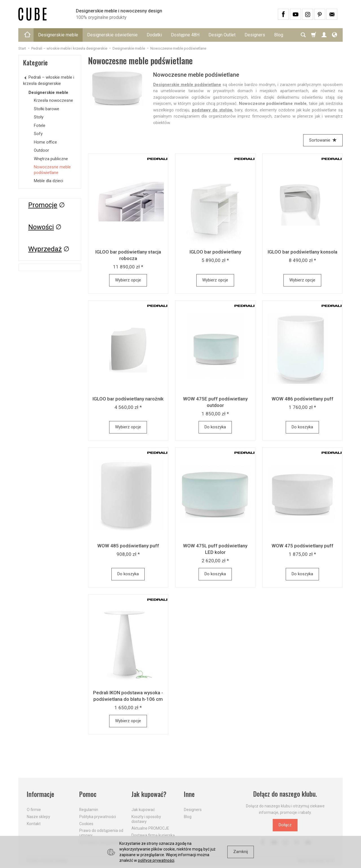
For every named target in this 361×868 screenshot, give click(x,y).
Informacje (40, 794)
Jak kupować (143, 810)
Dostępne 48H (185, 35)
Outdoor (41, 150)
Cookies (86, 823)
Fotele (40, 125)
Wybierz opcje (128, 280)
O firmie (34, 810)
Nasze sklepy (38, 817)
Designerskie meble (58, 35)
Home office (45, 142)
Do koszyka (215, 427)
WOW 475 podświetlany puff (302, 546)
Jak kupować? (149, 794)
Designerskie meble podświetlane (187, 85)
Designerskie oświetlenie (112, 35)
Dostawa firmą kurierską (153, 835)
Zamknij (241, 852)
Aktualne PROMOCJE (150, 828)
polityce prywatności (156, 860)
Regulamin (89, 810)
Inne (189, 794)
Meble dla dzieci (49, 181)
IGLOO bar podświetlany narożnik (128, 399)
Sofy (38, 134)
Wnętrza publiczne (51, 159)
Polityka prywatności (98, 817)
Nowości (41, 227)
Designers (255, 35)
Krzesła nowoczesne (53, 100)
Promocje (43, 205)
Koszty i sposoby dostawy (146, 819)
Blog (188, 817)
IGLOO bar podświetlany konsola (302, 252)
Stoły (39, 117)
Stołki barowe (47, 109)
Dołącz (285, 825)
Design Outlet (222, 35)
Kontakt (34, 823)
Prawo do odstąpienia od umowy (101, 833)
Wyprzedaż (45, 249)
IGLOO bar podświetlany (215, 252)
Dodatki (154, 35)
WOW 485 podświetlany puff (128, 546)
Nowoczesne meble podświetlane (52, 170)
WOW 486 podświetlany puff (302, 399)
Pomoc (88, 794)
